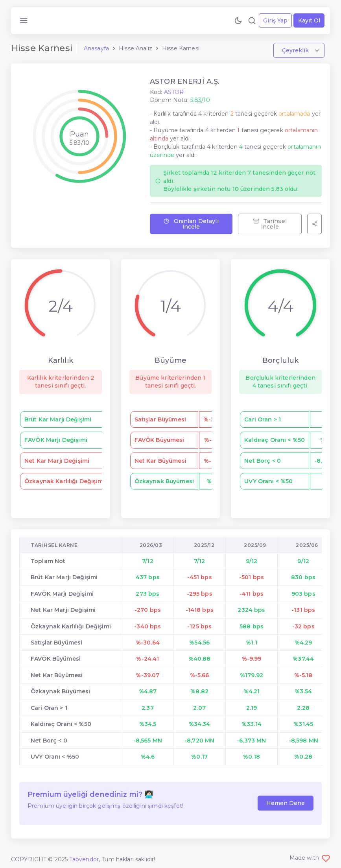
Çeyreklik (296, 50)
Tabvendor (84, 859)
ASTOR (174, 92)
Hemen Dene (286, 803)
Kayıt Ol (309, 20)
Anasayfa (96, 48)
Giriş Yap (275, 20)
